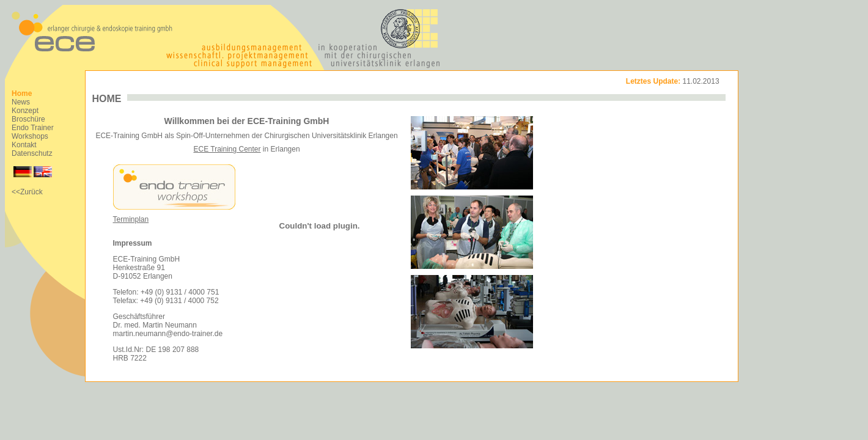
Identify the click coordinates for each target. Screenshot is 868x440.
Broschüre (28, 119)
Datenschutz (32, 153)
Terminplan (131, 219)
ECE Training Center (227, 149)
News (21, 102)
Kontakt (24, 145)
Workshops (30, 136)
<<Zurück (27, 192)
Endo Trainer (33, 128)
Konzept (25, 111)
